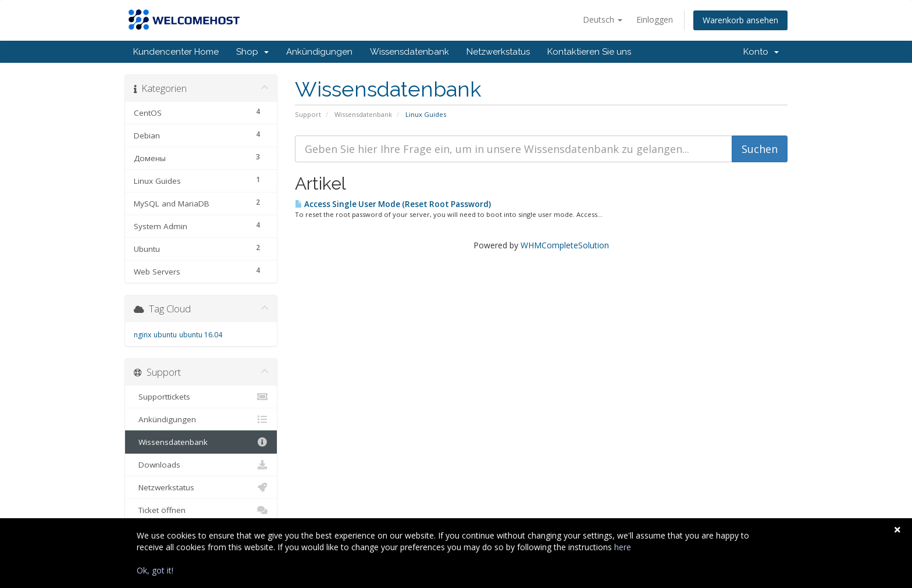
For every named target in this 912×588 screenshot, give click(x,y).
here (623, 547)
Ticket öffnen (201, 510)
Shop (252, 52)
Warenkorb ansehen (740, 20)
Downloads (201, 465)
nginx (142, 335)
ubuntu (165, 335)
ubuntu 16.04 (201, 335)
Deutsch (603, 19)
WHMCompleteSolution (565, 245)
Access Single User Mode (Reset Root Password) (393, 204)
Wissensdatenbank (409, 52)
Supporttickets (201, 397)
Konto (761, 52)
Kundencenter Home (176, 52)
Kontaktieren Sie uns (589, 52)
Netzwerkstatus (498, 52)
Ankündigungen (319, 52)
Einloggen (655, 19)
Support (308, 114)
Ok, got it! (155, 570)
